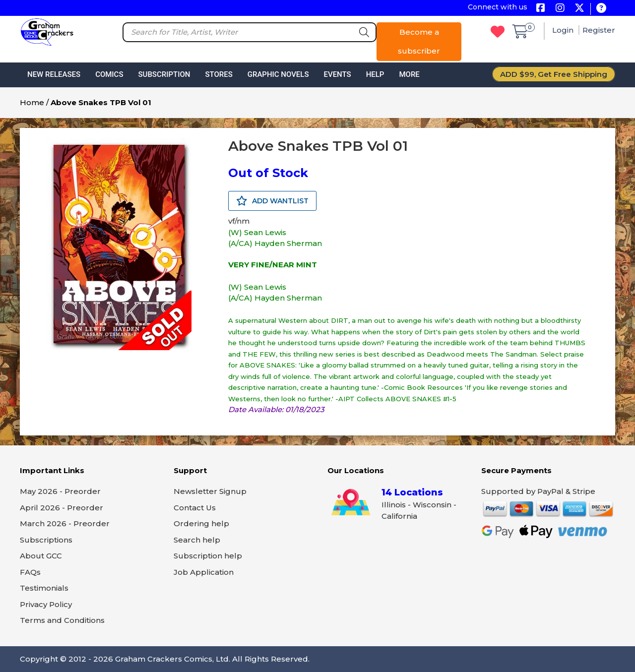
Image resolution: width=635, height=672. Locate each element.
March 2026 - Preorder (65, 523)
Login (564, 30)
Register (599, 30)
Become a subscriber (419, 41)
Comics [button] (109, 74)
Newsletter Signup (210, 491)
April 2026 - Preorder (62, 508)
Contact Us (195, 508)
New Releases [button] (54, 74)
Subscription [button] (164, 74)
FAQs (30, 572)
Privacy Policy (46, 604)
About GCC (41, 556)
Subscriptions (46, 540)
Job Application (204, 572)
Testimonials (44, 588)
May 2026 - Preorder (60, 491)
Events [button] (337, 74)
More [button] (409, 74)
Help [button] (375, 74)
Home (32, 102)
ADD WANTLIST (272, 201)
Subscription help (208, 556)
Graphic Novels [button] (278, 74)
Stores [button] (219, 74)
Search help (197, 540)
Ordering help (201, 523)
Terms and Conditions (62, 620)
